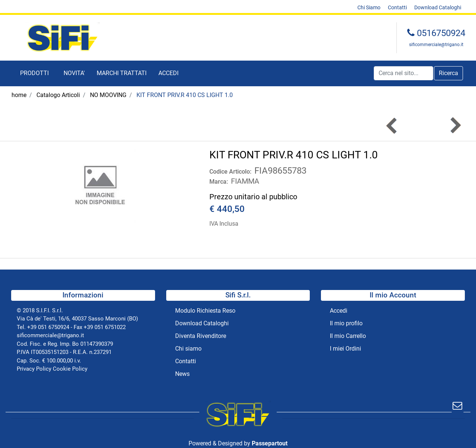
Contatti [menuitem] (397, 7)
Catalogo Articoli (58, 95)
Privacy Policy (34, 369)
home (19, 95)
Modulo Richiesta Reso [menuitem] (205, 311)
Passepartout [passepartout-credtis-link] (270, 443)
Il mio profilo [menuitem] (346, 323)
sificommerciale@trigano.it (436, 45)
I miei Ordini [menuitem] (345, 349)
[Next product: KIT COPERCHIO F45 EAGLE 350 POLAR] (455, 125)
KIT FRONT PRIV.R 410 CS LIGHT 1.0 (185, 95)
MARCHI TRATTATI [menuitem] (122, 73)
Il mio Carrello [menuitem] (348, 336)
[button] (448, 73)
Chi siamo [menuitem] (188, 349)
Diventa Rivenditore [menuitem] (201, 336)
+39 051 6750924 (48, 327)
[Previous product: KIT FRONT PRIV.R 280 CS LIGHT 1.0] (392, 125)
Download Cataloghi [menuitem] (438, 7)
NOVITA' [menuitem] (74, 73)
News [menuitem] (182, 374)
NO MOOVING (108, 95)
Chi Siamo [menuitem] (369, 7)
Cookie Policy (70, 369)
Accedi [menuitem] (339, 311)
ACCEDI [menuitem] (168, 73)
